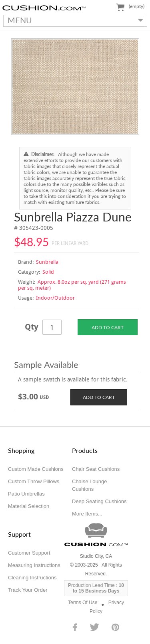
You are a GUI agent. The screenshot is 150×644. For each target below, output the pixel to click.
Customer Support (29, 553)
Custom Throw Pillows (34, 481)
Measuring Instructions (34, 565)
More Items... (87, 514)
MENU (74, 20)
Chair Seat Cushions (96, 469)
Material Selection (29, 506)
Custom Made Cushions (36, 469)
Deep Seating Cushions (99, 501)
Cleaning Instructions (32, 578)
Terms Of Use (83, 603)
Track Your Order (28, 590)
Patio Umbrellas (26, 494)
